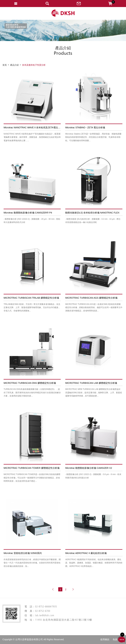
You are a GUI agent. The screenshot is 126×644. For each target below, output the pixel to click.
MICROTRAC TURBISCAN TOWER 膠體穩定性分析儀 (32, 468)
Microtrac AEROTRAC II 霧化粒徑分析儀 (86, 553)
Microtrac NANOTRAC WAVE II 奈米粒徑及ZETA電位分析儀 (34, 127)
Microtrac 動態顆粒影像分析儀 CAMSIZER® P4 (28, 213)
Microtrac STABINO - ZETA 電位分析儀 (85, 127)
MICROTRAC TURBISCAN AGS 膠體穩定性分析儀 (91, 298)
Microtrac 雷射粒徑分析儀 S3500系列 (23, 553)
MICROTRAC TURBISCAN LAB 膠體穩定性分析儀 (91, 383)
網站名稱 (63, 13)
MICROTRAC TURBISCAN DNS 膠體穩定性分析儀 (30, 383)
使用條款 (105, 639)
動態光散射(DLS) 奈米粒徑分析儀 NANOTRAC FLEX (92, 213)
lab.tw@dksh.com (45, 616)
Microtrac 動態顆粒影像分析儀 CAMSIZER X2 (89, 468)
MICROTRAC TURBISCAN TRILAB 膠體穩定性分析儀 (31, 298)
